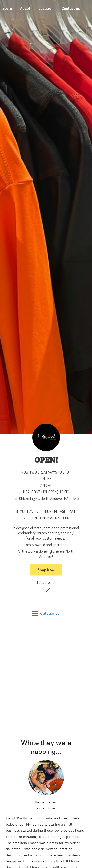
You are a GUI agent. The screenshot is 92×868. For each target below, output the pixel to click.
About (25, 8)
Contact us (71, 8)
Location (46, 8)
